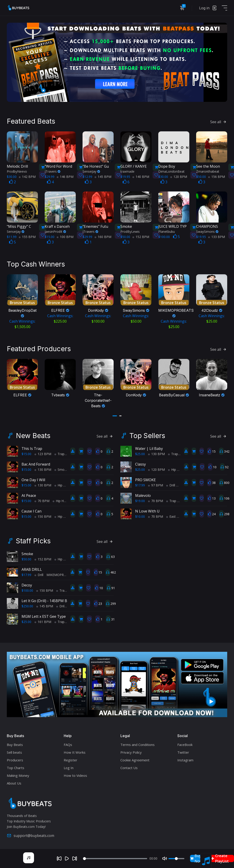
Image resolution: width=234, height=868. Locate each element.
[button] (115, 415)
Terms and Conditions (138, 743)
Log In (69, 767)
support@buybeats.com (30, 834)
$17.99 (140, 484)
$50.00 (26, 558)
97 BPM (156, 484)
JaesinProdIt (55, 231)
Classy (140, 463)
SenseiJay (91, 171)
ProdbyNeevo (17, 171)
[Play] (67, 858)
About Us (14, 782)
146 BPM (65, 176)
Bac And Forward (36, 463)
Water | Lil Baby (149, 447)
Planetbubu (167, 231)
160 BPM (103, 236)
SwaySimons (207, 231)
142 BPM (27, 176)
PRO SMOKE (145, 479)
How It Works (75, 751)
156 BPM (217, 176)
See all (219, 121)
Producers (15, 759)
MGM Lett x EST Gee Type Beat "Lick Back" (58, 615)
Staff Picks (33, 540)
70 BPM (42, 500)
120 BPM (179, 176)
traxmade (127, 171)
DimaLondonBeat (171, 171)
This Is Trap (32, 447)
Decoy (27, 584)
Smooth (62, 468)
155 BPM (27, 236)
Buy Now (196, 858)
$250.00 (27, 605)
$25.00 (140, 453)
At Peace (29, 494)
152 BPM (141, 236)
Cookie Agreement (135, 759)
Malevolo (143, 494)
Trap (59, 453)
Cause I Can (32, 510)
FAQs (68, 743)
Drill (171, 484)
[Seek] (115, 859)
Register (71, 759)
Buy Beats (15, 743)
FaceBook (185, 743)
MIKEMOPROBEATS (63, 574)
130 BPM (43, 468)
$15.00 (26, 453)
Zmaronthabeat (208, 171)
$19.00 (140, 500)
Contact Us (129, 767)
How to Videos (75, 774)
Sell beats (14, 751)
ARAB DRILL (32, 568)
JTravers (52, 171)
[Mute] (165, 858)
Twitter (183, 751)
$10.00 (140, 515)
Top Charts (16, 767)
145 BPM (103, 176)
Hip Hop (62, 484)
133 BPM (217, 236)
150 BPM (43, 515)
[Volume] (176, 859)
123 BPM (43, 453)
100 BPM (65, 236)
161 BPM (43, 621)
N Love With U (147, 510)
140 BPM (141, 176)
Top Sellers (147, 434)
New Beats (33, 434)
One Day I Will (33, 479)
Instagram (185, 759)
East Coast (176, 515)
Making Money (18, 774)
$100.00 (27, 589)
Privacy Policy (131, 751)
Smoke (27, 553)
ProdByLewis (130, 231)
